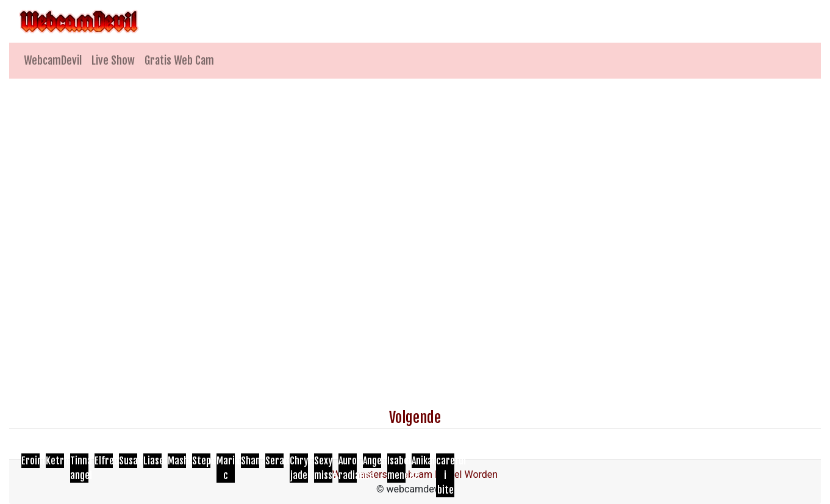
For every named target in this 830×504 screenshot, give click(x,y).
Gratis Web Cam (179, 60)
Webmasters (360, 474)
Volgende (415, 417)
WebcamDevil (53, 60)
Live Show (113, 60)
